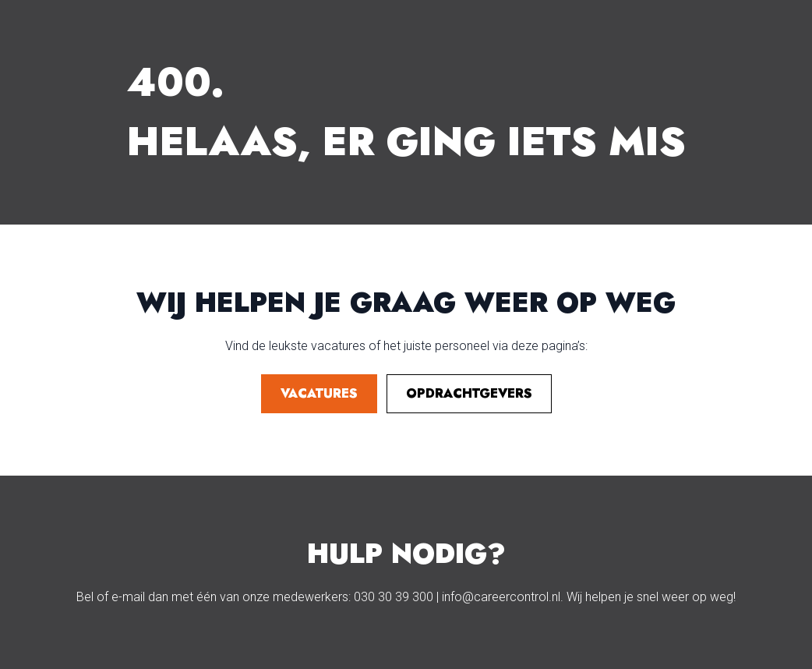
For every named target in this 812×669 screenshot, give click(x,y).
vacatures (319, 393)
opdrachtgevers (469, 393)
